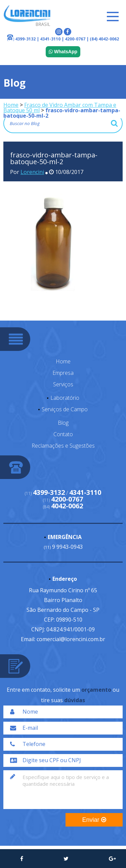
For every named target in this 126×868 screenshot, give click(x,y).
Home (11, 105)
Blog (63, 423)
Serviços (63, 384)
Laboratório (65, 398)
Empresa (63, 373)
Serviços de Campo (65, 409)
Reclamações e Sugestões (63, 446)
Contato (63, 434)
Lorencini (32, 172)
